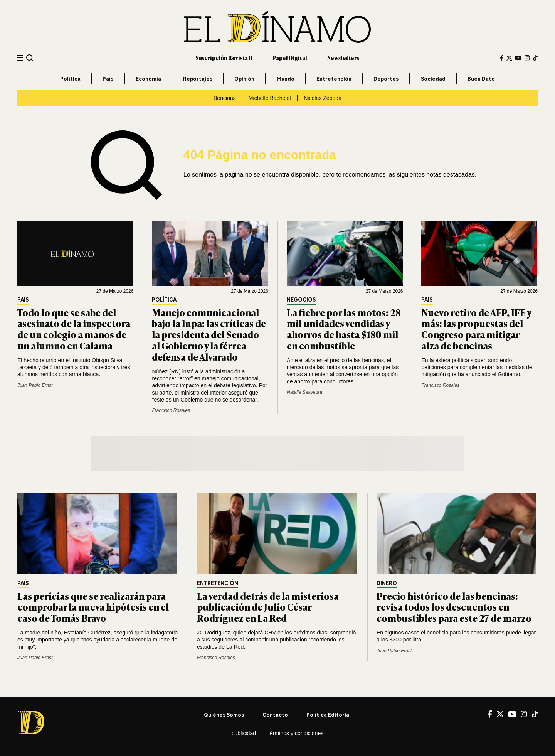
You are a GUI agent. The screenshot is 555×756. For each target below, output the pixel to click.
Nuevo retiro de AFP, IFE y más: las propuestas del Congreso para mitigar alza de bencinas (476, 329)
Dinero (387, 583)
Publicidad (244, 733)
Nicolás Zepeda (323, 98)
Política (70, 78)
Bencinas (225, 98)
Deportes (386, 78)
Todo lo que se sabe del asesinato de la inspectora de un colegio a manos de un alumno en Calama (74, 329)
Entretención (334, 78)
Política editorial (329, 715)
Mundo (286, 78)
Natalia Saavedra (304, 392)
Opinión (244, 78)
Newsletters (343, 58)
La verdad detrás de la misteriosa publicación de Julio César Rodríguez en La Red (268, 607)
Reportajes (198, 78)
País (108, 78)
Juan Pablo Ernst (35, 385)
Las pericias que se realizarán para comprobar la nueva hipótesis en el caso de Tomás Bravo (93, 607)
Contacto (275, 715)
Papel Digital (290, 58)
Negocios (301, 300)
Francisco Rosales (171, 410)
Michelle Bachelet (270, 98)
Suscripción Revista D (224, 58)
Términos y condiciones (296, 733)
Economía (148, 78)
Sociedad (433, 78)
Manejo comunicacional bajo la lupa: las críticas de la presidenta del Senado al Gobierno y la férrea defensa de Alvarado (209, 334)
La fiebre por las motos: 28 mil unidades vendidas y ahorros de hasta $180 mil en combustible (344, 329)
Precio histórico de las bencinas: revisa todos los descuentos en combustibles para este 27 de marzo (454, 607)
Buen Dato (481, 78)
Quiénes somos (224, 715)
